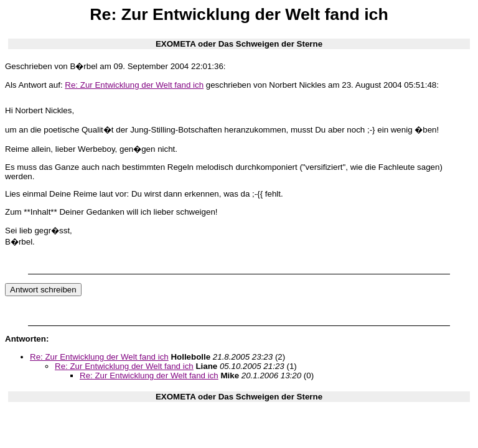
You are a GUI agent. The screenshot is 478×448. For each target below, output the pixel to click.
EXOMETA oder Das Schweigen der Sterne (239, 44)
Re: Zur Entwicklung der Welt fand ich (134, 85)
